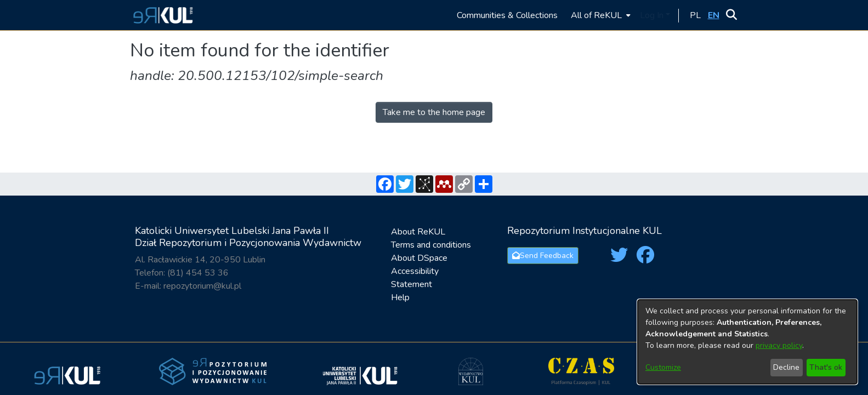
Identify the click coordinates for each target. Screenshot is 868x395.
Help (400, 297)
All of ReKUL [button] (596, 15)
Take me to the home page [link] (434, 112)
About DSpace (419, 258)
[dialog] (747, 342)
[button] (161, 15)
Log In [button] (653, 15)
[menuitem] (600, 15)
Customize (663, 367)
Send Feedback (543, 256)
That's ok (826, 367)
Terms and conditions (431, 245)
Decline (786, 367)
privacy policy (779, 345)
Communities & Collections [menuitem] (507, 15)
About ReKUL (418, 232)
